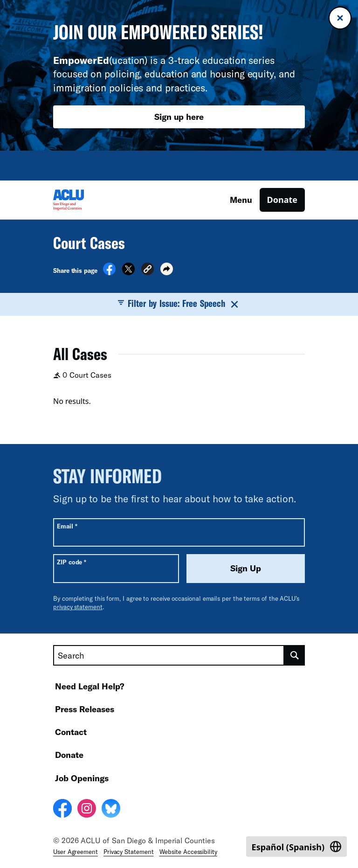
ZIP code (72, 562)
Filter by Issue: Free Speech (179, 304)
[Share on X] (128, 272)
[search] (295, 655)
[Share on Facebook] (109, 272)
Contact (71, 732)
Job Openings (82, 778)
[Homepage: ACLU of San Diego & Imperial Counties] (86, 200)
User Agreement (76, 852)
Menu (241, 200)
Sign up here (179, 117)
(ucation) (100, 60)
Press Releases (85, 709)
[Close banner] (340, 18)
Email (67, 526)
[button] (148, 270)
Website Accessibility (188, 852)
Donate (282, 200)
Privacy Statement (129, 852)
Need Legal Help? (90, 686)
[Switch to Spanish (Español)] (296, 847)
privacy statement (78, 607)
